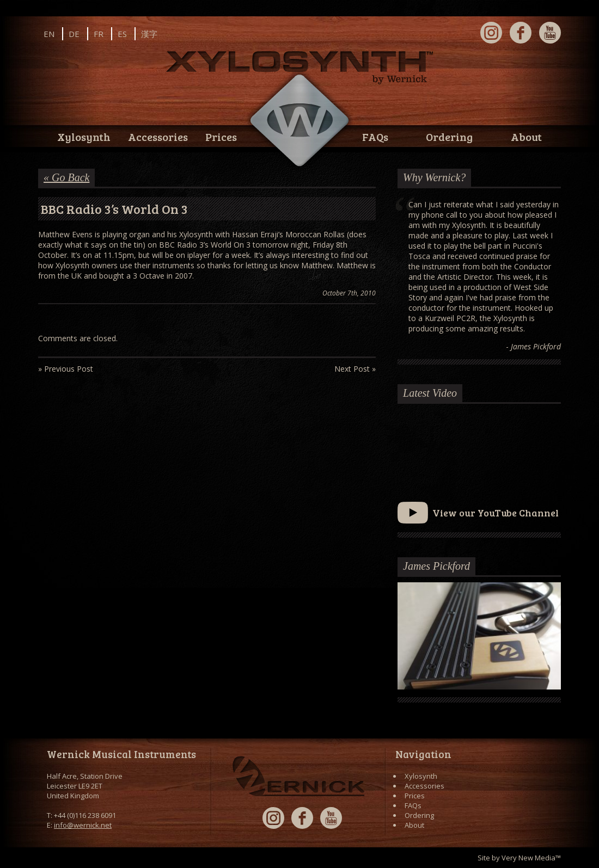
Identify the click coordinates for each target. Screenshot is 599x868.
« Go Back (66, 177)
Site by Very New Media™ (519, 858)
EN (49, 34)
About (526, 137)
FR (99, 34)
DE (74, 34)
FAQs (375, 137)
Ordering (449, 137)
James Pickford (436, 566)
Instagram (491, 33)
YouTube (550, 33)
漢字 (149, 34)
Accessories (158, 137)
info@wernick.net (83, 825)
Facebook (521, 33)
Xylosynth (84, 137)
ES (122, 34)
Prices (221, 137)
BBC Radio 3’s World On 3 (114, 209)
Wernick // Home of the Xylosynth (299, 121)
